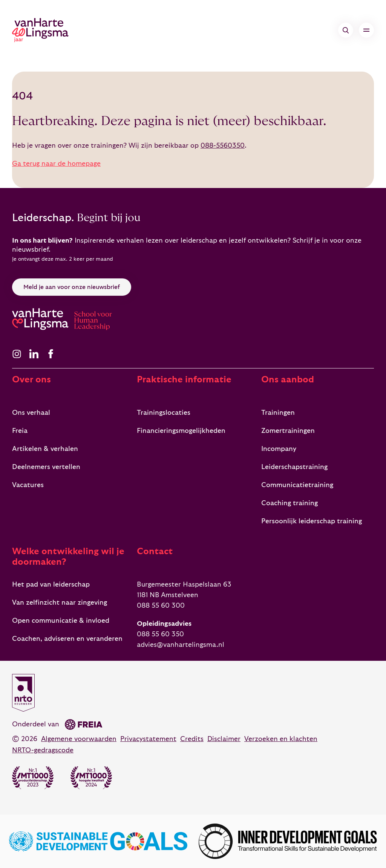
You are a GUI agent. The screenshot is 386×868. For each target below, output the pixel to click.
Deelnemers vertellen (46, 467)
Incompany (279, 449)
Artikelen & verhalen (45, 449)
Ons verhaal (31, 413)
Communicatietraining (297, 485)
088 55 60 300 (161, 606)
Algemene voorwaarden (79, 739)
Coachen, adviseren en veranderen (67, 639)
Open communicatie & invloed (61, 621)
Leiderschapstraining (294, 467)
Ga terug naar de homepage (56, 164)
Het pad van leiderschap (51, 585)
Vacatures (28, 485)
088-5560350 (223, 146)
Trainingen (278, 413)
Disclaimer (224, 739)
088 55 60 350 (160, 634)
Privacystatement (148, 739)
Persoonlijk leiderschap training (312, 521)
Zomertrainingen (288, 431)
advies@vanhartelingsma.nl (181, 645)
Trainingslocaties (164, 413)
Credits (192, 739)
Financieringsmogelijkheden (181, 431)
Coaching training (289, 503)
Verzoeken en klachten (281, 739)
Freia (20, 431)
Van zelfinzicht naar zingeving (60, 603)
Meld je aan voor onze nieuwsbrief (72, 287)
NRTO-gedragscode (43, 750)
